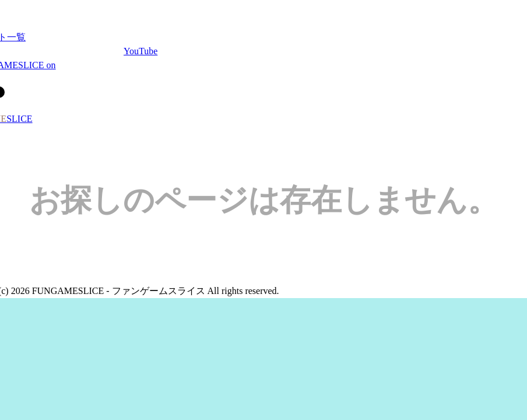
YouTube (140, 51)
